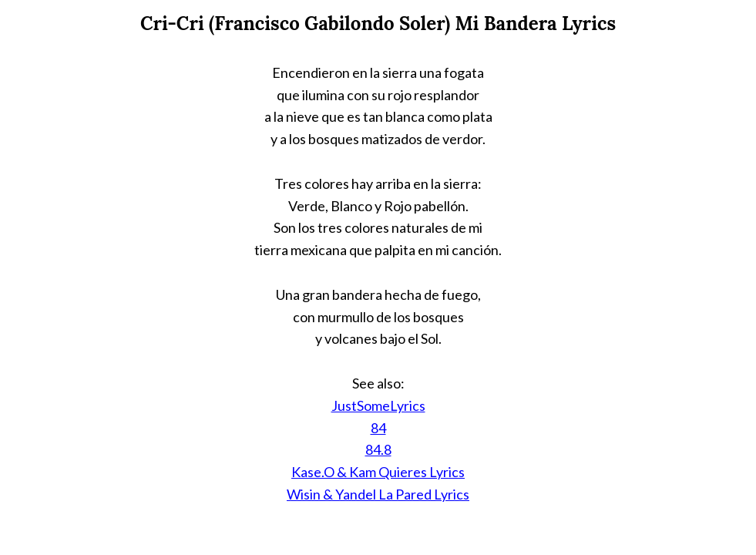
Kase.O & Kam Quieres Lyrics (378, 472)
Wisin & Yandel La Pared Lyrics (378, 494)
